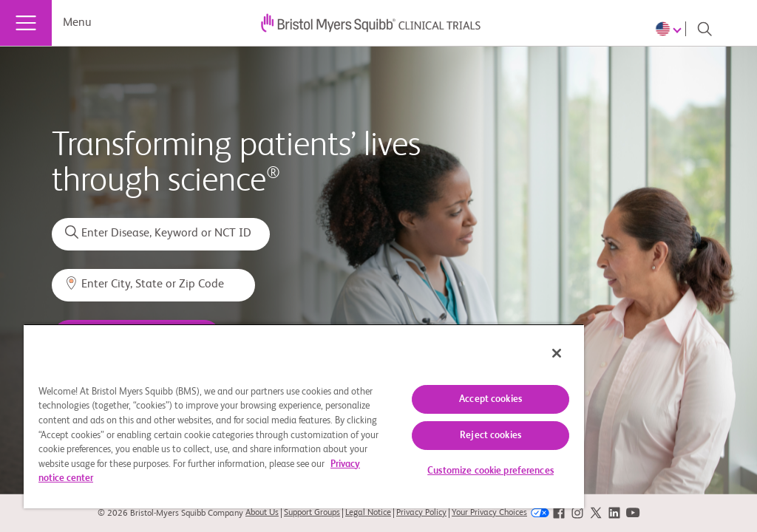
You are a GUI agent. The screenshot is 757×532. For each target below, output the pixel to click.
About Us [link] (262, 513)
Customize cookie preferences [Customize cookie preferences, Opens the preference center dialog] (490, 471)
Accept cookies (490, 399)
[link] (559, 513)
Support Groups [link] (312, 513)
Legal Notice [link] (368, 513)
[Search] (705, 29)
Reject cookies (490, 436)
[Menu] (26, 23)
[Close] (557, 353)
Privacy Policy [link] (421, 513)
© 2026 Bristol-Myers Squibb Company (170, 514)
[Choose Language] (671, 29)
